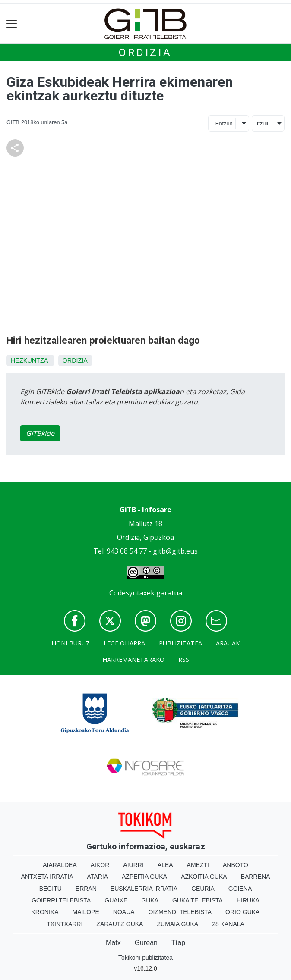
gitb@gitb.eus (175, 551)
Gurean (146, 943)
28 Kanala (228, 924)
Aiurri (133, 865)
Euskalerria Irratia (144, 889)
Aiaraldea (60, 865)
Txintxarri (65, 924)
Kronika (45, 912)
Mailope (86, 912)
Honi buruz (71, 643)
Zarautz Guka (120, 924)
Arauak (228, 643)
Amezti (198, 865)
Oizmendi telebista (180, 912)
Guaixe (116, 900)
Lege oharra (124, 643)
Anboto (236, 865)
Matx (113, 943)
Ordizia (145, 53)
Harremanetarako (133, 659)
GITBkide (40, 433)
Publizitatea (180, 643)
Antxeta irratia (47, 877)
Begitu (51, 889)
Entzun (224, 124)
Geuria (203, 889)
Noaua (124, 912)
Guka (150, 900)
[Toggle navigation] (12, 24)
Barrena (256, 877)
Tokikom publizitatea (145, 958)
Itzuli (263, 124)
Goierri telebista (61, 900)
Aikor (100, 865)
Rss (184, 659)
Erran (86, 889)
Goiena (240, 889)
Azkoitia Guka (204, 877)
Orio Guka (242, 912)
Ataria (98, 877)
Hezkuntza (29, 360)
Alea (165, 865)
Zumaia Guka (177, 924)
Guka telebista (198, 900)
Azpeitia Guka (144, 877)
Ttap (178, 943)
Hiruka (248, 900)
